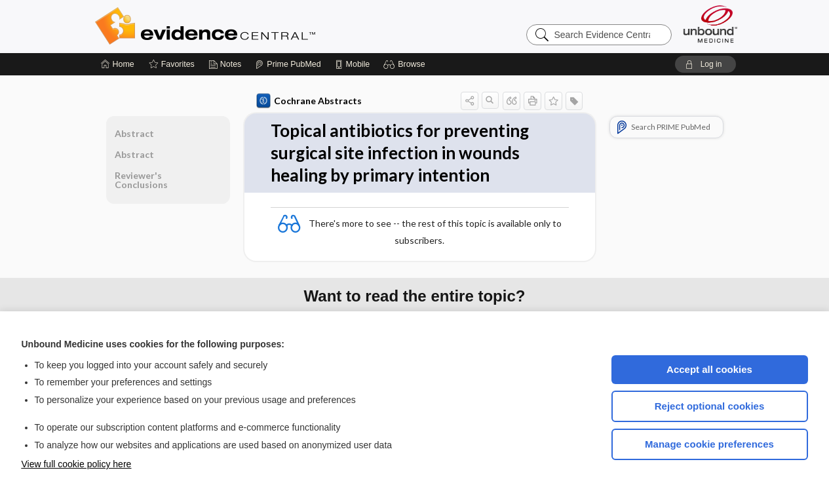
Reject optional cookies (710, 406)
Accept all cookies (709, 369)
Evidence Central (258, 26)
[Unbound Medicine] (710, 24)
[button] (406, 64)
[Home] (118, 64)
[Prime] (288, 64)
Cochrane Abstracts (309, 101)
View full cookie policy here (77, 464)
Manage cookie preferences (709, 444)
